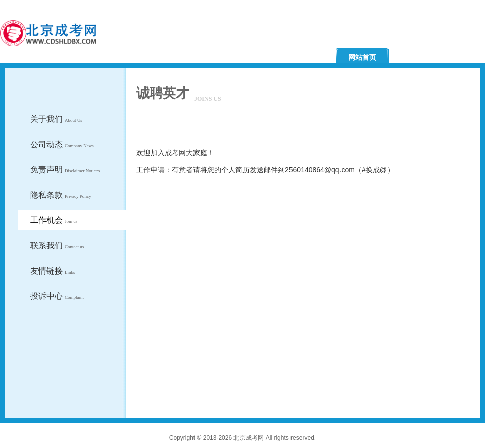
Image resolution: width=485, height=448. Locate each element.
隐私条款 (61, 195)
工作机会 (54, 220)
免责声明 (65, 170)
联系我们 (57, 245)
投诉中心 (57, 296)
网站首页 (362, 57)
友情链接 (53, 271)
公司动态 (62, 144)
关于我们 (56, 119)
